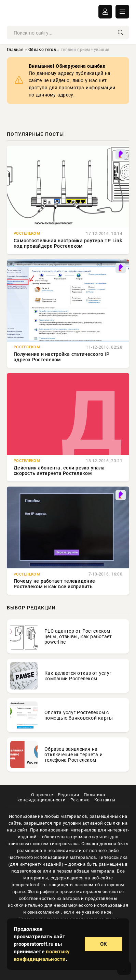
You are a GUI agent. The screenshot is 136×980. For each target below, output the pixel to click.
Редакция (68, 795)
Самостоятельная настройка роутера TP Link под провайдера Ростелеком (68, 243)
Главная (15, 50)
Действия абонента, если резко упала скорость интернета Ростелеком (59, 470)
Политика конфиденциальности (61, 797)
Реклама (80, 800)
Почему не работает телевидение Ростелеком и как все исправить (54, 584)
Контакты (105, 800)
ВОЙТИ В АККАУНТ (105, 12)
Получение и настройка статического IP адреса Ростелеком (62, 357)
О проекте (42, 795)
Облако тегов (42, 50)
